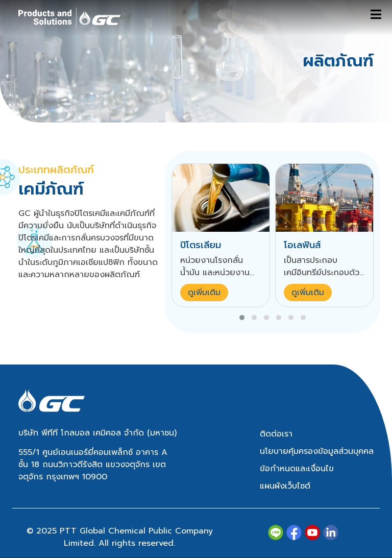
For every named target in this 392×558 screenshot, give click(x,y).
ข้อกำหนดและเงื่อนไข (297, 469)
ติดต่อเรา (276, 434)
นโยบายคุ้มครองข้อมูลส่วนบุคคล (317, 451)
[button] (242, 318)
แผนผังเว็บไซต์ (285, 486)
